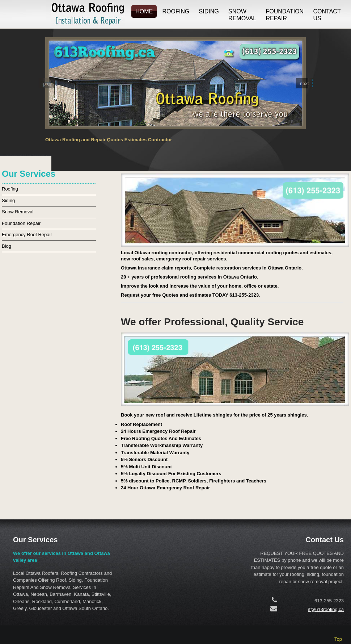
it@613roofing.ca (326, 609)
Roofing (176, 11)
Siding (209, 11)
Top (338, 639)
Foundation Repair (285, 15)
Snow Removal (242, 15)
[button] (47, 83)
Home (144, 11)
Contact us (327, 15)
